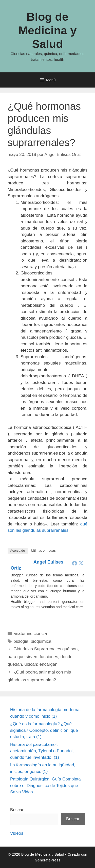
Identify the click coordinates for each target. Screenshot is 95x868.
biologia (21, 641)
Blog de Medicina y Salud (47, 30)
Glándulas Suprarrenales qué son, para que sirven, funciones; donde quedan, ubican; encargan (43, 657)
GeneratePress (48, 860)
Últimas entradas (43, 551)
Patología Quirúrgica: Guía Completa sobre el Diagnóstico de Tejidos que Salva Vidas (45, 786)
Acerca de (18, 551)
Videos (17, 833)
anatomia (22, 634)
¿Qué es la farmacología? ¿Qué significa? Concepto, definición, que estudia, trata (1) (44, 730)
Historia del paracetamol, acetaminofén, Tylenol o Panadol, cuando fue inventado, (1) (42, 751)
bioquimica (41, 641)
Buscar (17, 810)
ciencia (40, 634)
